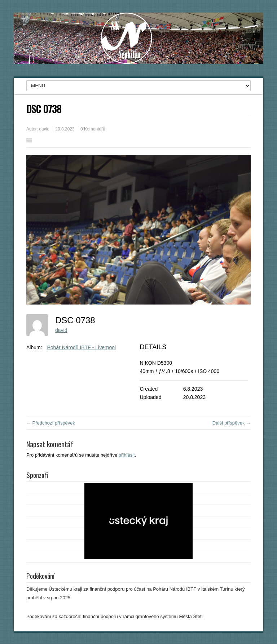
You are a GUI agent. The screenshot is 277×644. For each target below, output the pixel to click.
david (44, 129)
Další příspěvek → (232, 423)
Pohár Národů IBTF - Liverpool (81, 347)
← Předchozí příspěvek (51, 423)
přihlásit (127, 455)
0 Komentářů (93, 129)
